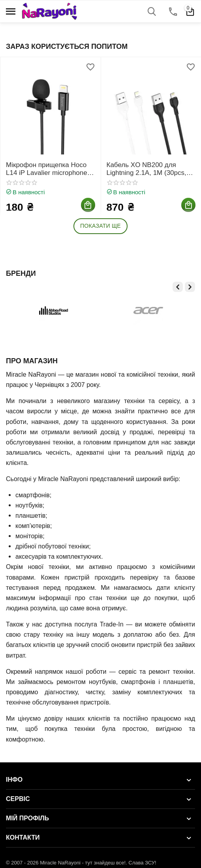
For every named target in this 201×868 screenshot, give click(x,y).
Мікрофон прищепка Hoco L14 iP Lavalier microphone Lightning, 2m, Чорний (47, 169)
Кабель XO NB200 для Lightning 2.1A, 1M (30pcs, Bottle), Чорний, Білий (147, 169)
